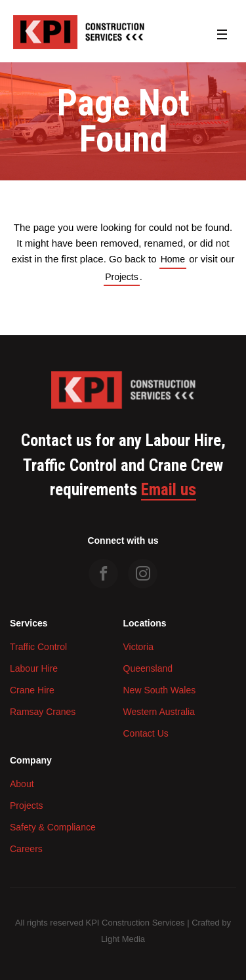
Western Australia (159, 712)
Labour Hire (34, 668)
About (22, 784)
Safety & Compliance (53, 827)
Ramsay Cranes (43, 712)
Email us (169, 490)
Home (173, 259)
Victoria (138, 647)
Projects (122, 277)
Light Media (123, 939)
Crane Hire (32, 690)
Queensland (148, 668)
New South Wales (160, 690)
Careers (26, 849)
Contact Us (146, 733)
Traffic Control (38, 647)
